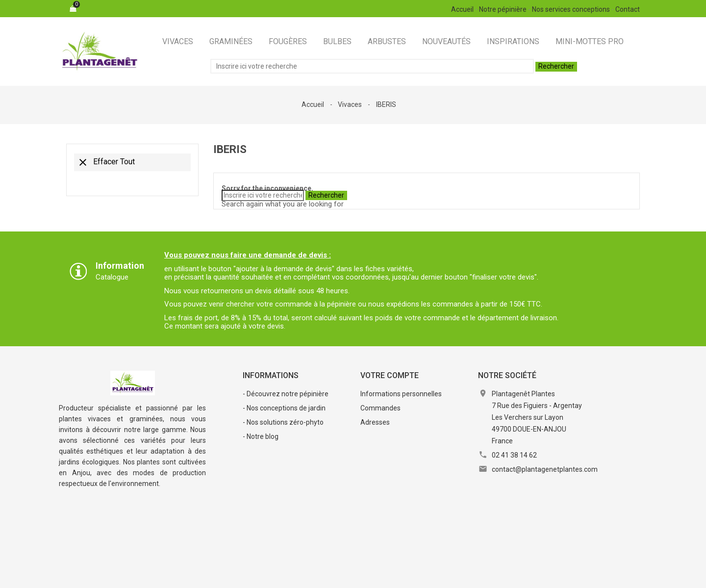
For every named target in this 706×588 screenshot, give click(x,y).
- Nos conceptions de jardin (284, 408)
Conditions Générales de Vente (310, 575)
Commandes (380, 408)
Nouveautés (446, 41)
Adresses (375, 422)
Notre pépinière (503, 9)
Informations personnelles (401, 394)
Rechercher (556, 66)
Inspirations (513, 41)
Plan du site (484, 575)
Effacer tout (106, 162)
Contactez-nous (428, 575)
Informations (271, 375)
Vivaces (178, 41)
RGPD (380, 575)
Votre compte (390, 375)
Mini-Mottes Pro (590, 41)
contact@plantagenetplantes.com (545, 469)
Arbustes (387, 41)
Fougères (288, 41)
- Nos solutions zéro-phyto (283, 422)
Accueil (462, 9)
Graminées (231, 41)
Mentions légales (222, 575)
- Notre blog (261, 436)
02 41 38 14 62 (514, 455)
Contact (628, 9)
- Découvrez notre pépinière (286, 394)
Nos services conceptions (571, 9)
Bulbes (337, 41)
